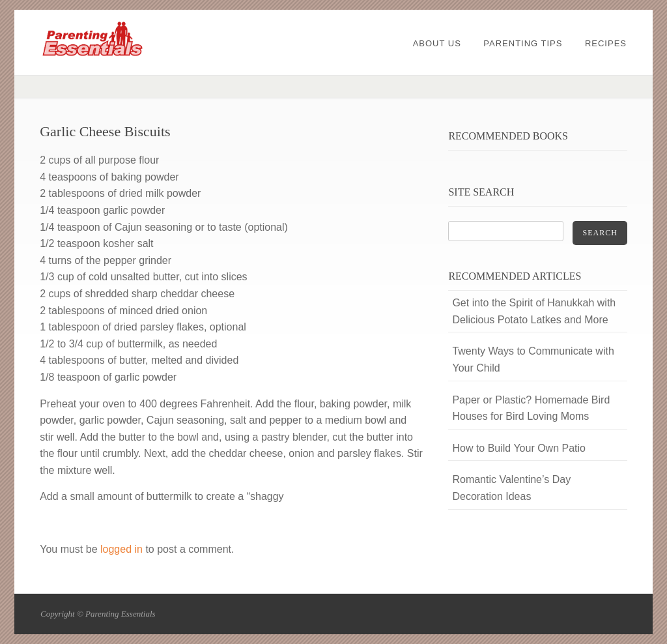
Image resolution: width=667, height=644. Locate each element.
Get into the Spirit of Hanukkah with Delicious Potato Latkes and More (534, 311)
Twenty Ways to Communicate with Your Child (533, 359)
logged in (121, 549)
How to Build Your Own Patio (519, 448)
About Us (437, 43)
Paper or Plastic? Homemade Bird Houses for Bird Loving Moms (531, 408)
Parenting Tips (523, 43)
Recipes (606, 43)
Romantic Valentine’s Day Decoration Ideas (511, 488)
